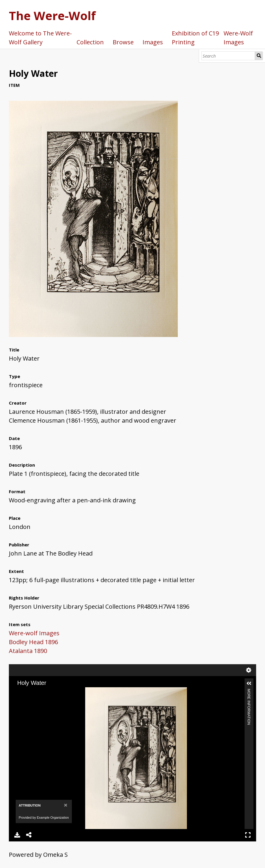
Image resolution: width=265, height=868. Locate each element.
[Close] (66, 805)
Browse (123, 42)
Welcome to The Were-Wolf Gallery (40, 38)
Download (17, 835)
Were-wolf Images (34, 633)
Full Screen (248, 835)
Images (153, 42)
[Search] (228, 56)
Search (259, 56)
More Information (249, 691)
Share (29, 835)
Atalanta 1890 (28, 651)
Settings (249, 670)
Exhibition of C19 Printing (195, 38)
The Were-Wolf (52, 16)
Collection (90, 42)
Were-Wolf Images (238, 38)
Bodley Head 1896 (33, 642)
